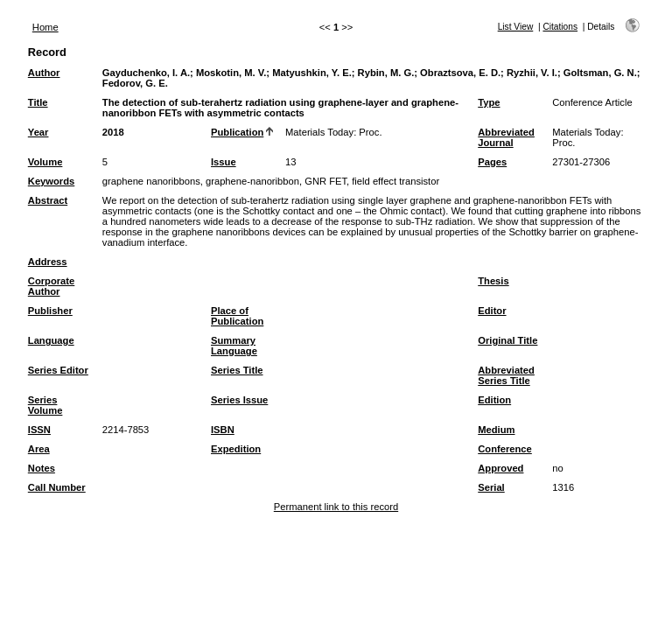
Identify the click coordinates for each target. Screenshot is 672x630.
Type (489, 102)
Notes (42, 468)
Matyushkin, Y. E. (312, 73)
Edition (494, 400)
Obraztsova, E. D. (460, 73)
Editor (492, 311)
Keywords (51, 181)
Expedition (236, 449)
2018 (113, 132)
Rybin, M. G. (386, 73)
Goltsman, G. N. (600, 73)
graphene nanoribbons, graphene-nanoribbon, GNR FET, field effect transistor (271, 181)
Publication (237, 132)
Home (45, 27)
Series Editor (58, 370)
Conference (505, 449)
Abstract (48, 200)
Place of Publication (237, 316)
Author (44, 73)
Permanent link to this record (336, 507)
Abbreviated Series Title (506, 375)
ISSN (39, 430)
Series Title (237, 370)
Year (38, 132)
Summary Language (234, 346)
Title (38, 102)
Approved (500, 468)
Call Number (57, 487)
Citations (560, 27)
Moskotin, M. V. (231, 73)
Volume (45, 162)
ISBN (223, 430)
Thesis (493, 281)
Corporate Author (51, 286)
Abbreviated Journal (506, 137)
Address (48, 262)
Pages (492, 162)
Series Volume (45, 405)
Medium (496, 430)
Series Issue (239, 400)
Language (51, 340)
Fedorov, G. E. (135, 83)
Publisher (50, 311)
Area (39, 449)
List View (516, 27)
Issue (224, 162)
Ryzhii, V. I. (532, 73)
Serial (491, 487)
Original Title (507, 340)
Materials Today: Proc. (333, 132)
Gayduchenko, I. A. (146, 73)
